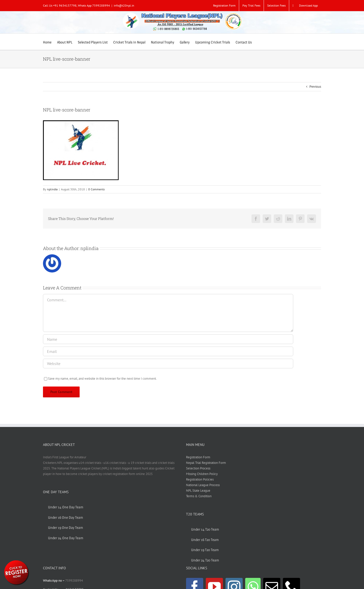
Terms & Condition (199, 496)
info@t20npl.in (124, 5)
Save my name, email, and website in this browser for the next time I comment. (102, 379)
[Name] (168, 339)
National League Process (203, 485)
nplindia (52, 189)
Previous (315, 87)
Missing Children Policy (202, 474)
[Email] (168, 351)
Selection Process (198, 468)
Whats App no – (54, 581)
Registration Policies (200, 479)
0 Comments (96, 189)
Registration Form (198, 457)
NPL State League (198, 491)
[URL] (168, 364)
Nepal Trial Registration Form (206, 463)
